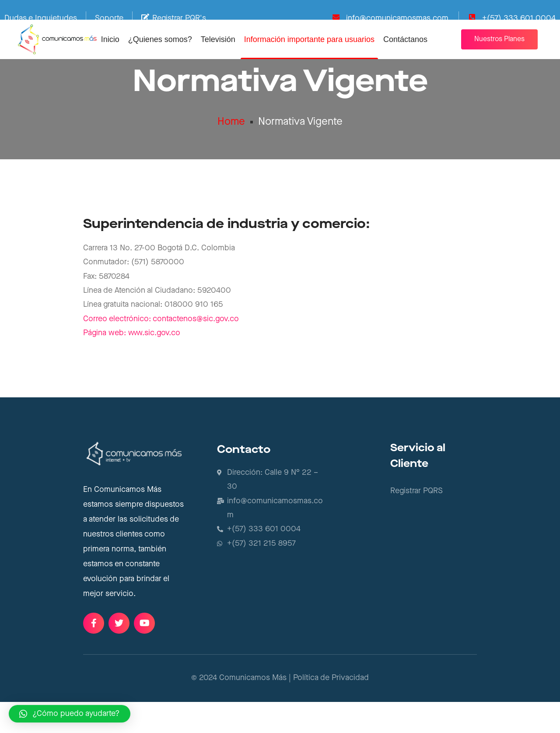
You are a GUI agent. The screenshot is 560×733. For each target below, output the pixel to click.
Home (231, 149)
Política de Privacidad (331, 709)
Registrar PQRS (416, 522)
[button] (499, 39)
